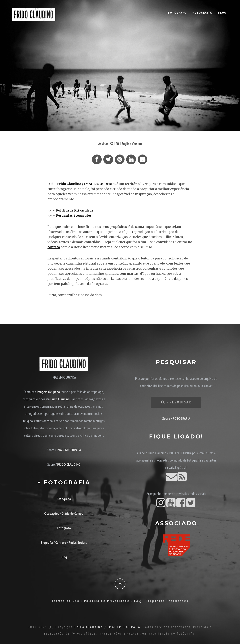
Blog (222, 13)
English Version (132, 144)
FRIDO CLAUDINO (69, 464)
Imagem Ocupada (48, 392)
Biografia (47, 543)
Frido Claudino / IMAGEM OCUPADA (86, 184)
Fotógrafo (177, 13)
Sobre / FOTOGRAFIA (176, 419)
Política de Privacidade (75, 210)
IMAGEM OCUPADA (69, 450)
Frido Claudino (60, 399)
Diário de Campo (73, 513)
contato (54, 247)
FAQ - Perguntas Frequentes (161, 601)
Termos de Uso (66, 601)
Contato (61, 543)
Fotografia (202, 13)
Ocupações (52, 513)
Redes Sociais (78, 543)
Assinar (103, 144)
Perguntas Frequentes (74, 216)
